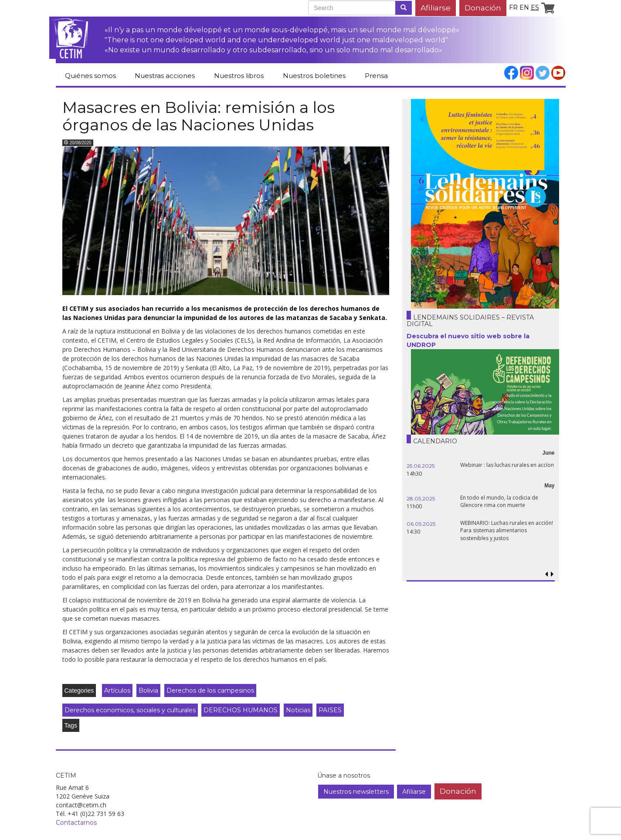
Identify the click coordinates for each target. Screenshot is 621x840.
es (535, 7)
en (524, 7)
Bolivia (148, 690)
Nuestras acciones (165, 76)
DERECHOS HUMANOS (241, 710)
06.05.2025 (421, 524)
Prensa (376, 76)
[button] (552, 574)
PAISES (330, 710)
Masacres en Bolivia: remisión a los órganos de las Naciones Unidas (199, 116)
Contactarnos (76, 823)
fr (513, 7)
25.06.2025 (421, 466)
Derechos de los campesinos (210, 690)
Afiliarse (436, 8)
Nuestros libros (239, 76)
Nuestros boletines (314, 76)
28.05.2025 (421, 498)
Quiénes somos (90, 76)
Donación (483, 8)
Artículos (117, 690)
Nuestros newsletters (356, 792)
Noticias (298, 710)
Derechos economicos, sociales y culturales (130, 710)
